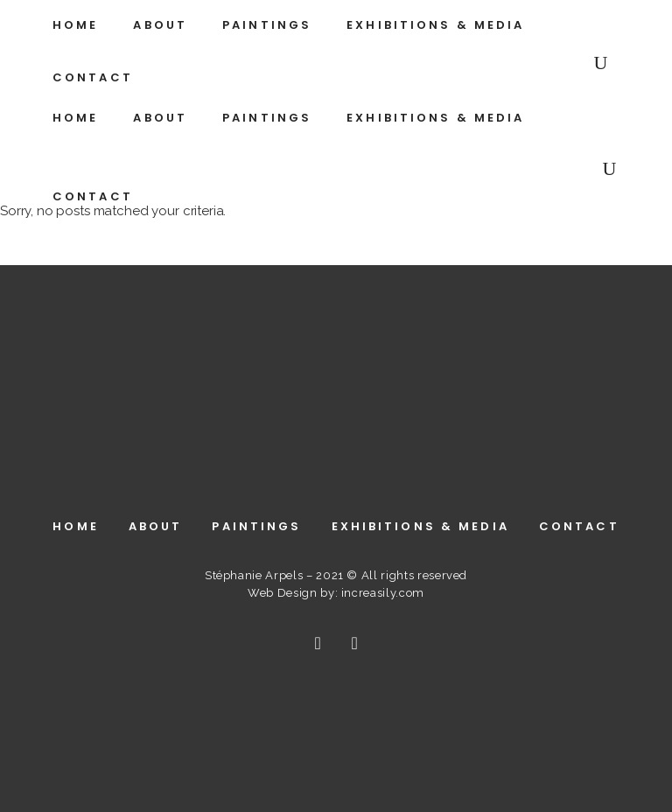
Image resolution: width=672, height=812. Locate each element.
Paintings (256, 526)
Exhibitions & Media (420, 526)
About (156, 526)
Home (75, 526)
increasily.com (383, 593)
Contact (579, 526)
